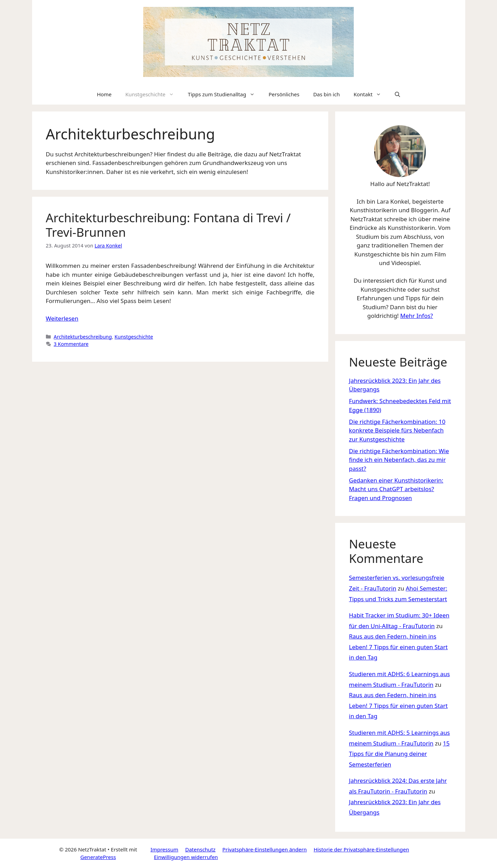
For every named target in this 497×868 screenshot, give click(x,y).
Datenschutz (200, 849)
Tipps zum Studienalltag (225, 94)
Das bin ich (326, 94)
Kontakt (371, 94)
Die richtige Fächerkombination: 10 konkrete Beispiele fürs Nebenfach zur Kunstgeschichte (397, 430)
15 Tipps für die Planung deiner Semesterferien (399, 754)
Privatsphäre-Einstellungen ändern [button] (264, 849)
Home (104, 94)
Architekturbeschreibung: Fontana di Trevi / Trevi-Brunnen (168, 225)
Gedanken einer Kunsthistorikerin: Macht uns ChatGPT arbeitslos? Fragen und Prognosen (396, 489)
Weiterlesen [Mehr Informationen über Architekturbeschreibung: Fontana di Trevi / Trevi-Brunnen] (62, 318)
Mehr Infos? (417, 316)
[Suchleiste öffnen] (397, 94)
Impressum (164, 849)
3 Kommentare (71, 344)
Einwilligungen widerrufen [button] (186, 857)
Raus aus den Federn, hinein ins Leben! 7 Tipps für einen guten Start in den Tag (398, 647)
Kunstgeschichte (153, 94)
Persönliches (284, 94)
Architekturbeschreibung (83, 337)
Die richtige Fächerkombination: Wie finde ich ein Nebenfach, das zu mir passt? (399, 460)
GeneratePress (98, 857)
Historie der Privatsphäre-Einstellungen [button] (362, 849)
